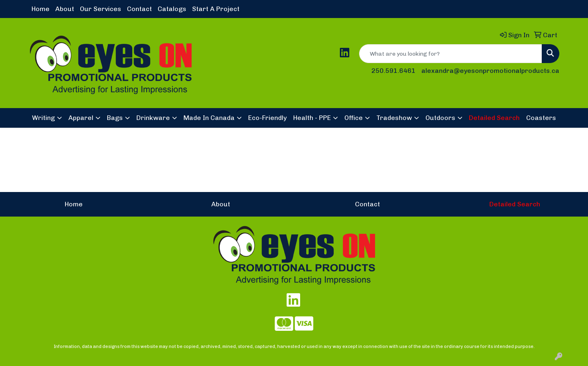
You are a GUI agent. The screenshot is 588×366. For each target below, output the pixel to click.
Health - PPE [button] (312, 118)
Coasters (541, 118)
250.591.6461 (394, 71)
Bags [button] (115, 118)
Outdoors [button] (440, 118)
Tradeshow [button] (394, 118)
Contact (139, 9)
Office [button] (354, 118)
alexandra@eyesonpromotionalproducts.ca (490, 71)
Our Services (101, 9)
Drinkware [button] (153, 118)
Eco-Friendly (267, 118)
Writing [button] (43, 118)
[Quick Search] (451, 54)
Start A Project (216, 9)
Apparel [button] (81, 118)
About (65, 9)
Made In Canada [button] (209, 118)
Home (41, 9)
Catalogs (172, 9)
